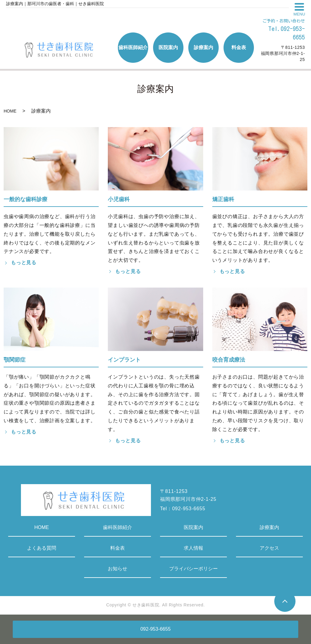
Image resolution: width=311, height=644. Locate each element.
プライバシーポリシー (193, 569)
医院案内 (193, 527)
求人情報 (193, 548)
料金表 (118, 548)
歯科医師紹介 (118, 527)
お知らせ (118, 569)
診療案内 (269, 527)
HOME (10, 111)
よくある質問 (42, 548)
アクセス (269, 548)
